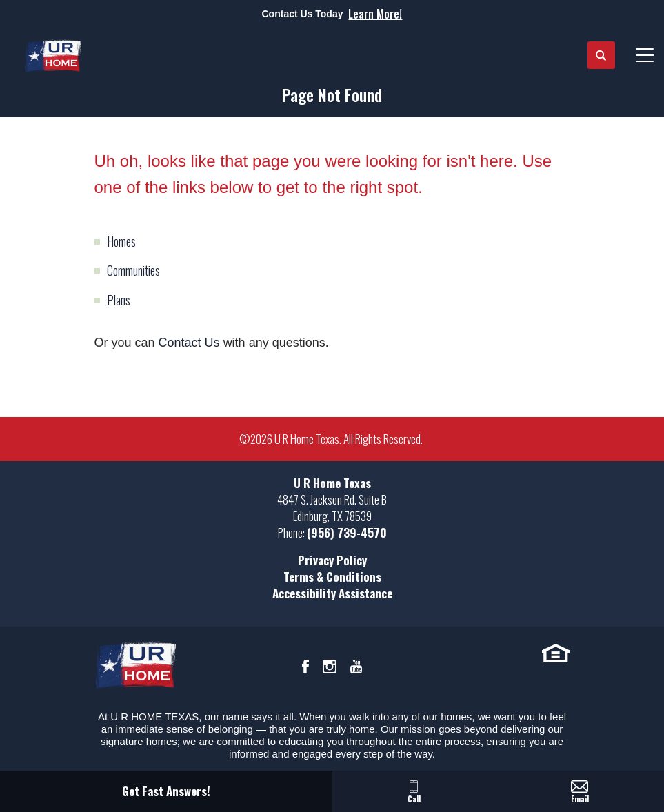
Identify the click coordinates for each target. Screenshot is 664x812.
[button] (601, 56)
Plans (119, 300)
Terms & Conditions (332, 577)
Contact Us (189, 343)
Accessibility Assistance (332, 593)
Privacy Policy (332, 560)
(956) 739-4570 (347, 532)
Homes (121, 241)
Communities (133, 270)
